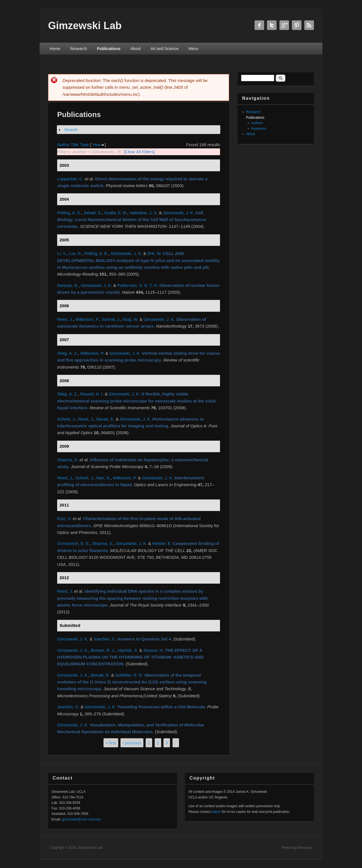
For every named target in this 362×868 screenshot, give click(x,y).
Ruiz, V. (64, 519)
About (136, 49)
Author (63, 145)
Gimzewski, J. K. (179, 213)
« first (111, 743)
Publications (109, 49)
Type (84, 145)
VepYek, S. (128, 650)
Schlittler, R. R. (129, 675)
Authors (257, 123)
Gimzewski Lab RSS (309, 25)
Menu (193, 49)
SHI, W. (155, 253)
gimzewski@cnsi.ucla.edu (81, 819)
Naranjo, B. (68, 285)
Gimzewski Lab (90, 848)
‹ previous (132, 743)
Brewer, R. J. (103, 650)
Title (75, 145)
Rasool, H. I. (92, 394)
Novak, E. (105, 419)
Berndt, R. (100, 675)
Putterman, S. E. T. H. (138, 285)
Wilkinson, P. (87, 319)
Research (79, 49)
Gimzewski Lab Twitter (272, 25)
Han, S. (103, 478)
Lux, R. (75, 253)
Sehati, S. (93, 213)
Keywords (259, 129)
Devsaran (305, 848)
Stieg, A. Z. (67, 353)
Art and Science (164, 49)
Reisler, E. (162, 543)
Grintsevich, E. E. (74, 543)
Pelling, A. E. (69, 213)
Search (71, 130)
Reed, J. (65, 319)
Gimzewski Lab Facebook (259, 25)
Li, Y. (62, 253)
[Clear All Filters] (139, 152)
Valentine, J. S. (144, 213)
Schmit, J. (111, 319)
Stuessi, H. (154, 650)
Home (55, 49)
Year (97, 145)
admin (216, 812)
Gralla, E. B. (116, 213)
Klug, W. (131, 319)
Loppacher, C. (70, 179)
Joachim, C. (105, 639)
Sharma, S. (68, 460)
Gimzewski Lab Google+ (284, 25)
